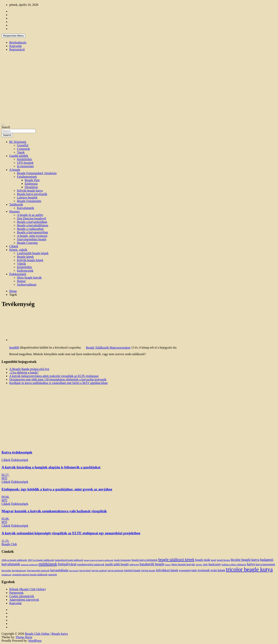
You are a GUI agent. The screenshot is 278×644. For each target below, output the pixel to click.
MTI (4, 478)
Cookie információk (22, 596)
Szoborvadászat (27, 284)
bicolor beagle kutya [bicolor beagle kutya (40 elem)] (245, 560)
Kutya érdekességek (17, 452)
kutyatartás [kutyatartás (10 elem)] (74, 571)
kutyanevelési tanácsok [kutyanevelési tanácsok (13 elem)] (38, 571)
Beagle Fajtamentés (29, 201)
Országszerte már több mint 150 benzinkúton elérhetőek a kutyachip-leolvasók (58, 379)
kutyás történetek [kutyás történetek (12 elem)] (116, 571)
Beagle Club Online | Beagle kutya (46, 634)
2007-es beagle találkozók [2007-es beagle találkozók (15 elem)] (41, 560)
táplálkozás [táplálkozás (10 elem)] (6, 575)
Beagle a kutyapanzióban (33, 232)
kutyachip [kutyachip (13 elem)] (6, 571)
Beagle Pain (32, 180)
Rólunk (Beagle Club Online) (27, 589)
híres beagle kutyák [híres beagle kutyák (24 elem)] (183, 564)
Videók (21, 264)
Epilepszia (31, 184)
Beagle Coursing (27, 243)
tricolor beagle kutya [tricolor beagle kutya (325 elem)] (249, 569)
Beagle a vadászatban (30, 229)
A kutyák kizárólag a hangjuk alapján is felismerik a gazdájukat (51, 467)
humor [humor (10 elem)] (168, 565)
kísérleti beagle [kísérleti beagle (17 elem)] (132, 570)
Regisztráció (17, 49)
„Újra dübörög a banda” (24, 372)
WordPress (35, 641)
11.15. (5, 541)
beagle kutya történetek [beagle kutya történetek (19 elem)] (144, 560)
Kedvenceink (25, 271)
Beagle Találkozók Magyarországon (108, 348)
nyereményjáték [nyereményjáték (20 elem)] (188, 570)
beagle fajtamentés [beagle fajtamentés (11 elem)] (122, 560)
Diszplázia (31, 187)
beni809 (14, 348)
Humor (21, 281)
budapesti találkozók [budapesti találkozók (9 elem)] (29, 565)
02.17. (5, 475)
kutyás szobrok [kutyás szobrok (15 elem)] (99, 570)
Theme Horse (24, 637)
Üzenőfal (23, 145)
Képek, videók (18, 250)
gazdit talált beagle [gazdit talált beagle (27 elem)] (117, 564)
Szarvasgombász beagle (32, 239)
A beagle (15, 170)
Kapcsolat (15, 46)
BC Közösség (18, 142)
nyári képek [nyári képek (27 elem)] (218, 570)
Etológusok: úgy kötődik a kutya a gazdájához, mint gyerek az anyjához (57, 489)
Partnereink (16, 593)
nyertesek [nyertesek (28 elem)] (204, 570)
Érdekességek (18, 274)
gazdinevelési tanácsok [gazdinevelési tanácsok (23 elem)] (91, 564)
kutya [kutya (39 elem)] (251, 564)
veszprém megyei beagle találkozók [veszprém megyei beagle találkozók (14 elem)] (30, 575)
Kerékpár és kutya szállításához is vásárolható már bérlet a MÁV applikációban (58, 383)
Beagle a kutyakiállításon (33, 225)
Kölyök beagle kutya (30, 191)
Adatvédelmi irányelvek (24, 600)
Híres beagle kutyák (29, 278)
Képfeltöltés (25, 159)
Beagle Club (9, 544)
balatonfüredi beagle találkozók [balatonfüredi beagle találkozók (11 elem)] (69, 560)
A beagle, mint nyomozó (32, 236)
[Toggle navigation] (3, 125)
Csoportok (23, 149)
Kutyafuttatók (26, 208)
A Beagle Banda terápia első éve (29, 369)
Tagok (21, 152)
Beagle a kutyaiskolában (32, 222)
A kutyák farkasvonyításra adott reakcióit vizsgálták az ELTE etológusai (54, 376)
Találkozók (16, 204)
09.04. (5, 497)
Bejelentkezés (18, 42)
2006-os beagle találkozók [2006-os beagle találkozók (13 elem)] (14, 560)
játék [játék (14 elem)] (205, 565)
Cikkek (14, 246)
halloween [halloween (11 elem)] (134, 565)
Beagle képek (25, 257)
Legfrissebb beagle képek (33, 253)
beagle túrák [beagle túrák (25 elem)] (202, 560)
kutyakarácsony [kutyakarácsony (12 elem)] (19, 571)
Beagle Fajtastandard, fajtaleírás (37, 173)
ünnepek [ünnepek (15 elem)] (52, 574)
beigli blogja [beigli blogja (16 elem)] (223, 560)
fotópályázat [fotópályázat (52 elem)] (67, 564)
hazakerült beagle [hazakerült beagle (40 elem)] (152, 564)
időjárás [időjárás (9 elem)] (199, 565)
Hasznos (14, 211)
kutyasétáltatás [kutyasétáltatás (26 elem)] (59, 570)
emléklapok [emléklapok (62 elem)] (48, 564)
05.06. (5, 519)
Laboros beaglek (27, 197)
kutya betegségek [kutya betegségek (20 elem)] (265, 564)
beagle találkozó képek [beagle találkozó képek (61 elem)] (176, 560)
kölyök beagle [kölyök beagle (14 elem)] (148, 571)
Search (6, 127)
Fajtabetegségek (27, 177)
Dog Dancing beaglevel (32, 218)
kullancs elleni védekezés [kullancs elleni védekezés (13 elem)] (234, 565)
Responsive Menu (13, 36)
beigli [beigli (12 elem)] (213, 560)
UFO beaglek (25, 163)
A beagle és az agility (30, 215)
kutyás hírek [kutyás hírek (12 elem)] (85, 571)
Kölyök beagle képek (30, 260)
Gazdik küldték (19, 156)
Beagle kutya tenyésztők (32, 194)
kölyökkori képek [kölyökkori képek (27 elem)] (167, 570)
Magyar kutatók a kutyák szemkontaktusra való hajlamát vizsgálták (54, 511)
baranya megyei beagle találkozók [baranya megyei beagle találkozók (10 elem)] (99, 560)
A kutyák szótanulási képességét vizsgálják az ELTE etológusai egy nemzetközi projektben (71, 533)
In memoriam (25, 166)
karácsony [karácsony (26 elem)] (215, 564)
